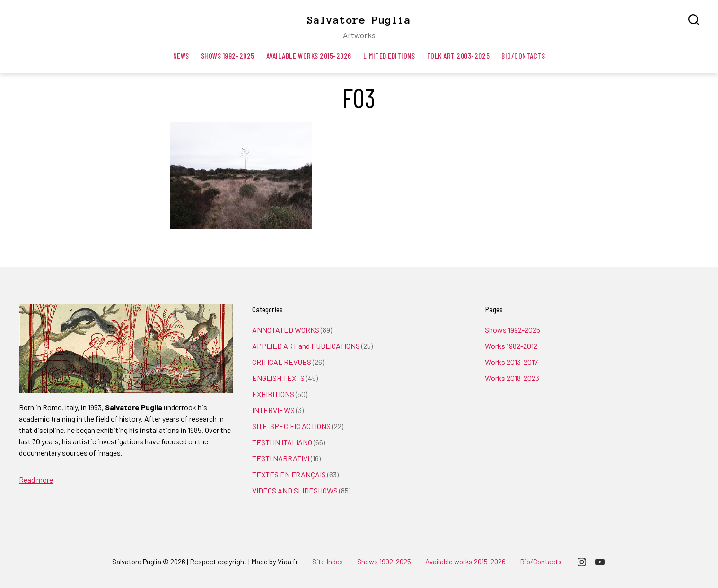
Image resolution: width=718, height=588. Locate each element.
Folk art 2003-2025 (459, 56)
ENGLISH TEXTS (278, 378)
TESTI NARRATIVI (281, 458)
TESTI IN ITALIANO (282, 442)
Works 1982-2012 (511, 346)
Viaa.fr (288, 562)
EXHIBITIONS (273, 394)
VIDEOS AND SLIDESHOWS (295, 490)
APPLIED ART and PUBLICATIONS (306, 346)
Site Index (328, 562)
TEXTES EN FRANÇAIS (289, 474)
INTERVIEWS (273, 410)
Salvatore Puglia (359, 20)
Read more (36, 480)
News (181, 56)
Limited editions (389, 56)
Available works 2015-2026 (309, 56)
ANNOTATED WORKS (286, 330)
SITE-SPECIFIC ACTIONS (291, 426)
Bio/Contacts (523, 56)
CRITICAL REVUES (282, 362)
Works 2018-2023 (512, 378)
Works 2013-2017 (511, 362)
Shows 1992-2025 (228, 56)
